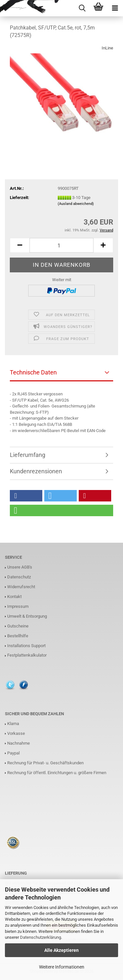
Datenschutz (19, 577)
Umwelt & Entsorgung (27, 616)
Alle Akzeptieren (61, 950)
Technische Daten (33, 372)
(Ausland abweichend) (76, 204)
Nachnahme (19, 743)
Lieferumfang (28, 455)
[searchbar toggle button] (82, 8)
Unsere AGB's (20, 567)
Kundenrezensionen (36, 471)
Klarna (13, 724)
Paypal (13, 753)
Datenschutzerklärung (41, 937)
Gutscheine (18, 626)
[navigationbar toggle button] (115, 8)
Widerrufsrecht (21, 587)
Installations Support (26, 646)
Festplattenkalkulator (27, 655)
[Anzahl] (61, 245)
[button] (20, 245)
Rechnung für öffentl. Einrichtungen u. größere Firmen (57, 773)
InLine (107, 48)
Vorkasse (16, 733)
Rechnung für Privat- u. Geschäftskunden (45, 763)
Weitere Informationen (62, 967)
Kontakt (14, 597)
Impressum (18, 606)
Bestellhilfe (18, 636)
